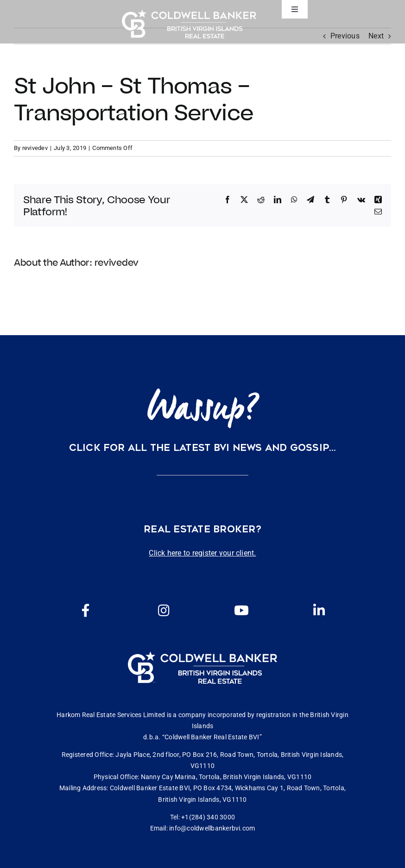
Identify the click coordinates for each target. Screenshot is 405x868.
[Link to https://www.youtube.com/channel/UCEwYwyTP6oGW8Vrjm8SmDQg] (241, 611)
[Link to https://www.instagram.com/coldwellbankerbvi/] (164, 611)
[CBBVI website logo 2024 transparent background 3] (189, 24)
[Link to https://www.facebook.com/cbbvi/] (86, 611)
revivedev (35, 148)
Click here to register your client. (202, 553)
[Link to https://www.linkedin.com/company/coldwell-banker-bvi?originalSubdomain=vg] (319, 611)
